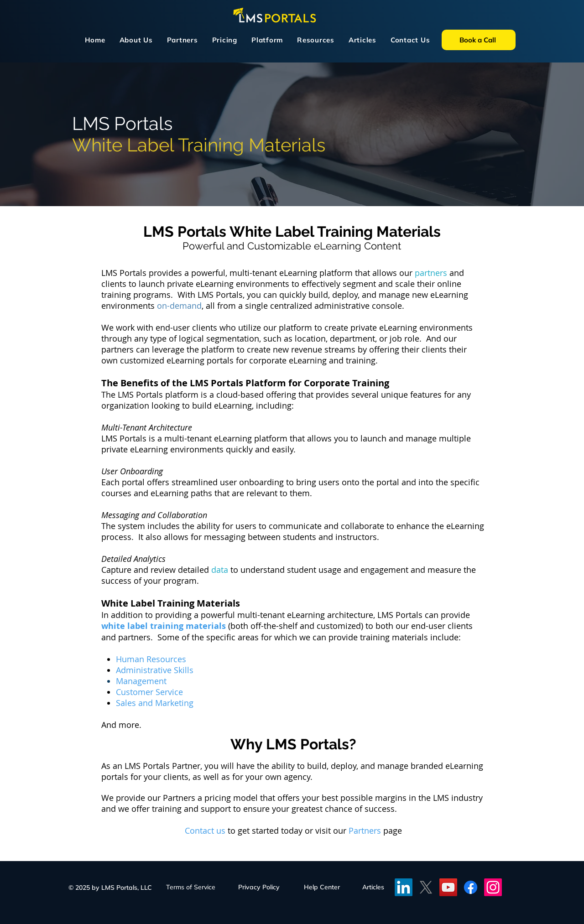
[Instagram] (493, 887)
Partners (366, 831)
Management (141, 681)
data (221, 570)
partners (431, 273)
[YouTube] (448, 887)
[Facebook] (471, 887)
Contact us (205, 831)
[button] (267, 40)
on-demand (179, 306)
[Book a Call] (479, 40)
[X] (426, 887)
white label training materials (164, 626)
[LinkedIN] (404, 887)
